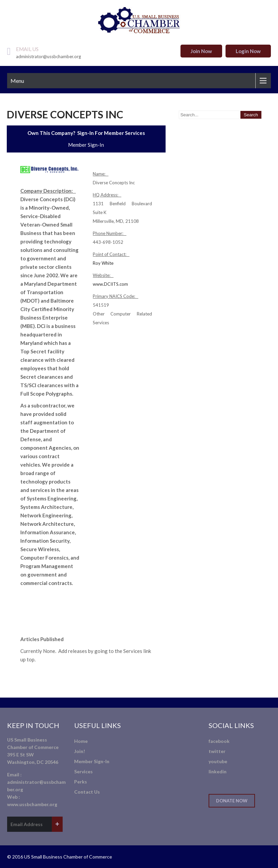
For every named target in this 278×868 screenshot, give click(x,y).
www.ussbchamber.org (32, 804)
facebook (219, 741)
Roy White (103, 263)
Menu (17, 81)
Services (83, 771)
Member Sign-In (86, 145)
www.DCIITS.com (110, 284)
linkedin (218, 771)
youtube (218, 761)
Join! (80, 751)
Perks (81, 782)
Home (81, 741)
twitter (217, 751)
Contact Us (87, 792)
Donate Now (232, 801)
